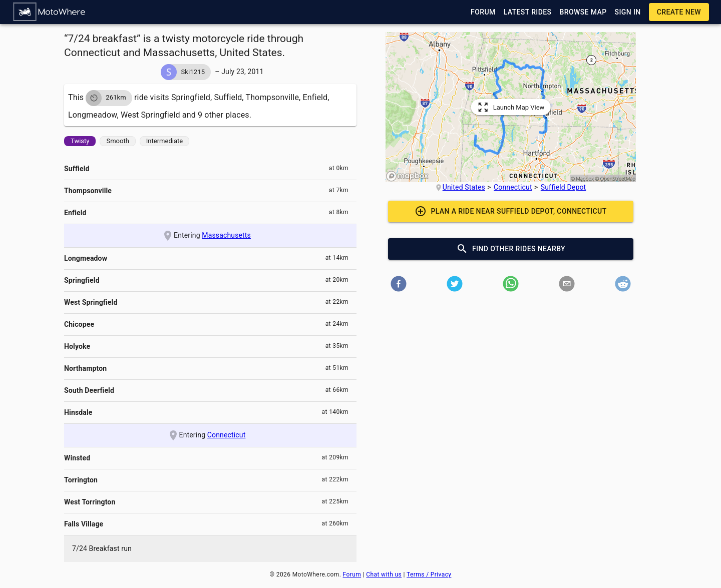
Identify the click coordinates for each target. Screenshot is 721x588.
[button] (50, 12)
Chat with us (384, 574)
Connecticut (227, 435)
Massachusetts (226, 235)
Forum (352, 574)
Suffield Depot (564, 187)
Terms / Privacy (429, 574)
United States (464, 187)
